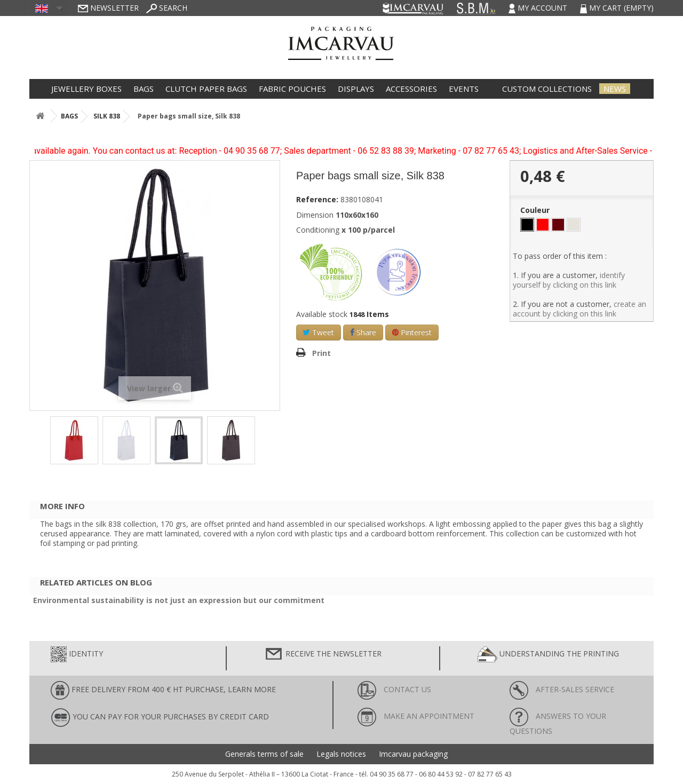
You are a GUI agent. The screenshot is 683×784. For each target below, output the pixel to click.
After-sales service (562, 689)
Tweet (319, 332)
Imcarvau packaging (413, 754)
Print (321, 353)
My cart (617, 8)
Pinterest (412, 332)
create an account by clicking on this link (579, 309)
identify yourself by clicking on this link (569, 280)
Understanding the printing (548, 654)
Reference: (317, 200)
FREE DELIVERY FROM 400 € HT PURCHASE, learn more (163, 690)
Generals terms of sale (264, 754)
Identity (77, 654)
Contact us (394, 689)
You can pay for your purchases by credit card (160, 718)
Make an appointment (416, 716)
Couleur (536, 210)
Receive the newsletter (323, 654)
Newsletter (108, 8)
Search (167, 8)
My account (539, 8)
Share (363, 332)
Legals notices (341, 754)
